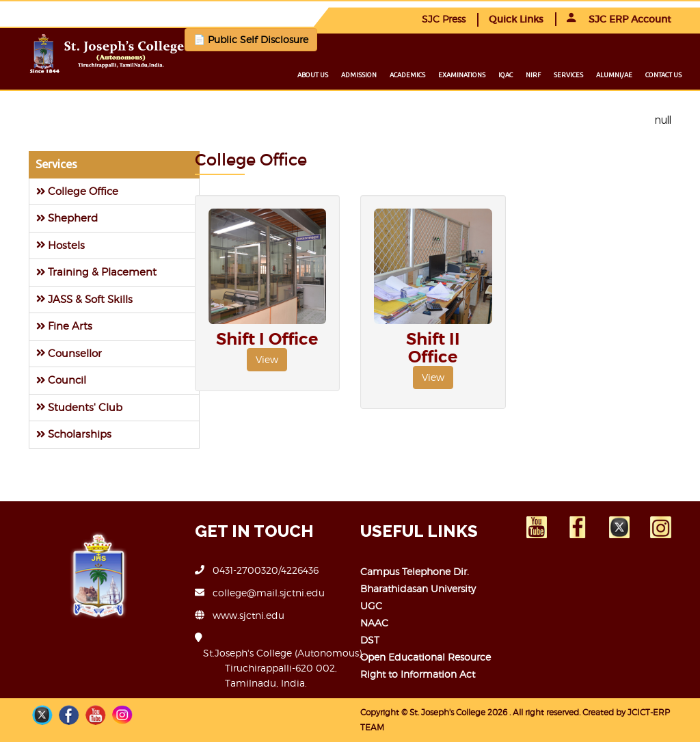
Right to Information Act (418, 674)
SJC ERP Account (619, 19)
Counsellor (69, 353)
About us (313, 75)
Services (568, 75)
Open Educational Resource (426, 657)
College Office (77, 191)
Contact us (663, 75)
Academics (407, 75)
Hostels (60, 245)
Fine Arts (64, 326)
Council (61, 380)
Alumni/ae (614, 75)
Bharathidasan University (418, 588)
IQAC (506, 75)
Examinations (462, 75)
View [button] (267, 359)
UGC (371, 606)
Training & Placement (96, 272)
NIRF (533, 75)
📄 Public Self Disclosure (251, 39)
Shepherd (67, 218)
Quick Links (516, 19)
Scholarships (74, 434)
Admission (359, 75)
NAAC (374, 623)
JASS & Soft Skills (84, 299)
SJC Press (444, 19)
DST (370, 640)
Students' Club (79, 407)
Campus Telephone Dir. (415, 571)
